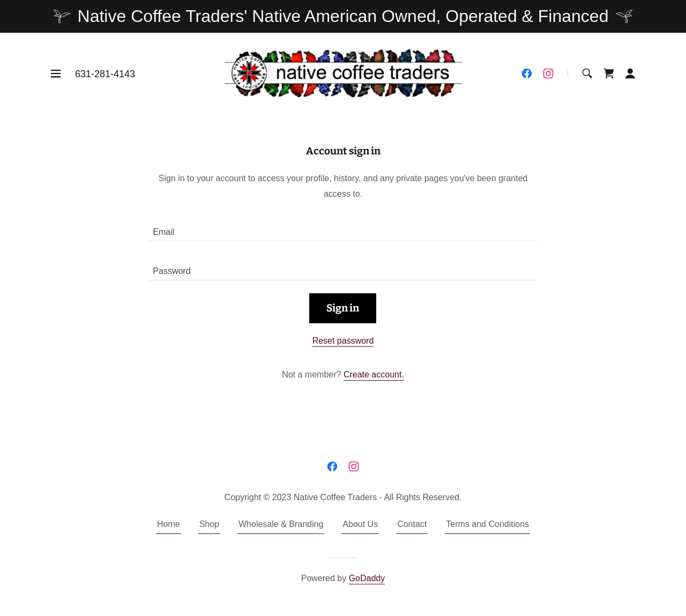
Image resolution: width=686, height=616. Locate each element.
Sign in (343, 308)
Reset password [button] (343, 341)
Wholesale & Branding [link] (281, 524)
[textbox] (343, 228)
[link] (343, 73)
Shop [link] (209, 524)
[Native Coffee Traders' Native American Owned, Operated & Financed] (343, 16)
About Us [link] (360, 524)
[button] (56, 73)
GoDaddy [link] (367, 578)
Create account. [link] (374, 374)
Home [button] (169, 524)
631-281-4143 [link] (105, 74)
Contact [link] (412, 524)
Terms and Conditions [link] (487, 524)
